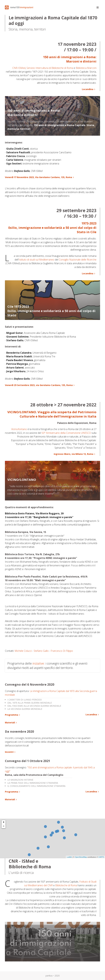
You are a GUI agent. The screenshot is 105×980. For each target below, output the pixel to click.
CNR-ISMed (19, 68)
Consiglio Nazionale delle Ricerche (78, 260)
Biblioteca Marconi (86, 68)
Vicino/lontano (19, 429)
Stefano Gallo (41, 651)
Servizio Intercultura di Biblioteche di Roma (50, 68)
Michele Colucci (23, 651)
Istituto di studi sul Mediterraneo (37, 260)
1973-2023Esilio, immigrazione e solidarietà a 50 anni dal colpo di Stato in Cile (52, 228)
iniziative (38, 663)
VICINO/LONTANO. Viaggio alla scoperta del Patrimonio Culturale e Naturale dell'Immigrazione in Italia (52, 414)
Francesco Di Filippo (62, 651)
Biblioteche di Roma (66, 885)
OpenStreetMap (81, 857)
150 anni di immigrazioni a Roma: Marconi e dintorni (70, 59)
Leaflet (69, 857)
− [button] (4, 826)
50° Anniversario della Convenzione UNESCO (66, 433)
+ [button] (4, 822)
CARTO (101, 857)
